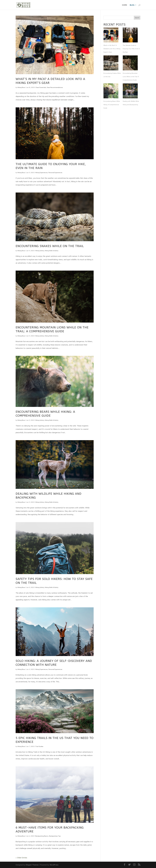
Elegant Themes (32, 865)
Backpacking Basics (42, 836)
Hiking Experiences (42, 173)
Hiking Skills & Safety (52, 251)
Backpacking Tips (55, 836)
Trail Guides (39, 746)
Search (137, 18)
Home (125, 5)
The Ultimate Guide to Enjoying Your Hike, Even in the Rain (131, 49)
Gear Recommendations (55, 87)
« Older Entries (21, 858)
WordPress (54, 865)
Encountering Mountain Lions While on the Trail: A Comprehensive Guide (131, 77)
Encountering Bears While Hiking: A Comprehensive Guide (112, 105)
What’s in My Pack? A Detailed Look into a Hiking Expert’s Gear (112, 49)
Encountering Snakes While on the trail (50, 246)
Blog (132, 5)
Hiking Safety (40, 251)
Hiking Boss (21, 87)
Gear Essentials (41, 87)
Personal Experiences (55, 173)
